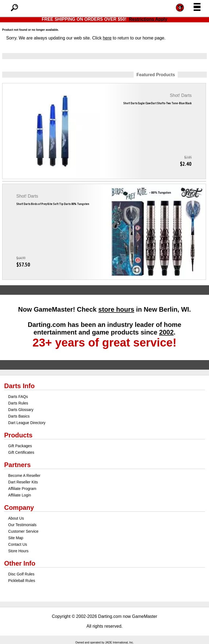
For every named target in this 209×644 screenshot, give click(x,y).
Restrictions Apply (148, 19)
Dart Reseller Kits (23, 482)
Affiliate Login (20, 495)
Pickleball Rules (22, 581)
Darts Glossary (21, 410)
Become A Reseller (24, 476)
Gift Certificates (21, 452)
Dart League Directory (27, 423)
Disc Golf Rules (21, 574)
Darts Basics (19, 416)
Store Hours (18, 551)
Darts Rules (18, 403)
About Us (16, 518)
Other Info (20, 563)
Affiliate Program (22, 489)
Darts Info (19, 386)
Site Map (16, 538)
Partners (17, 465)
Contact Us (18, 544)
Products (18, 435)
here (107, 38)
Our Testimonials (22, 525)
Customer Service (23, 531)
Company (19, 507)
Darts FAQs (18, 397)
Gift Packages (20, 446)
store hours (116, 309)
